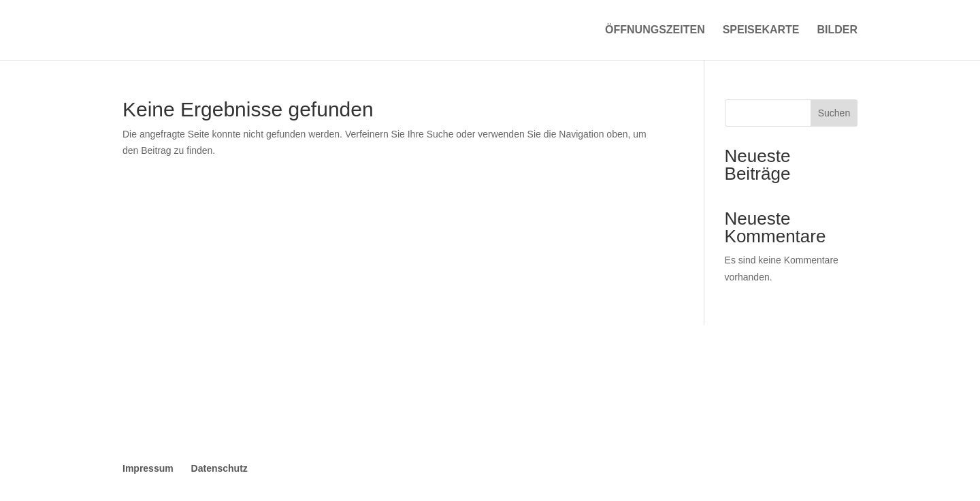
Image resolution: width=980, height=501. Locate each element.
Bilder (837, 30)
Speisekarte (761, 30)
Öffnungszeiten (655, 30)
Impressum (148, 468)
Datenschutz (219, 468)
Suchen (834, 113)
